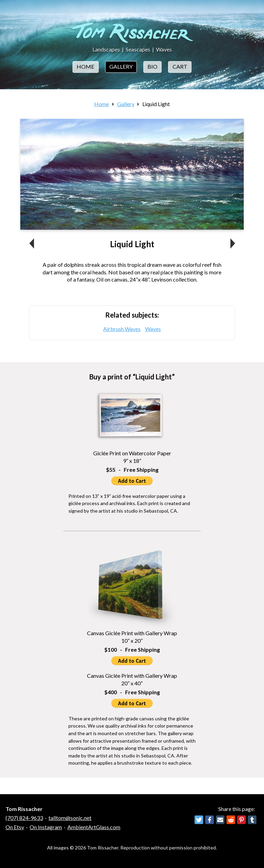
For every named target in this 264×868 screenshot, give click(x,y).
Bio (152, 66)
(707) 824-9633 (24, 818)
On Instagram (46, 827)
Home (85, 66)
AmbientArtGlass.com (94, 827)
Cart (180, 66)
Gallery (121, 66)
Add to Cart (132, 481)
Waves (164, 49)
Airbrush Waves (122, 329)
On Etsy (15, 827)
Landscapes (106, 49)
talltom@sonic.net (70, 818)
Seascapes (138, 49)
